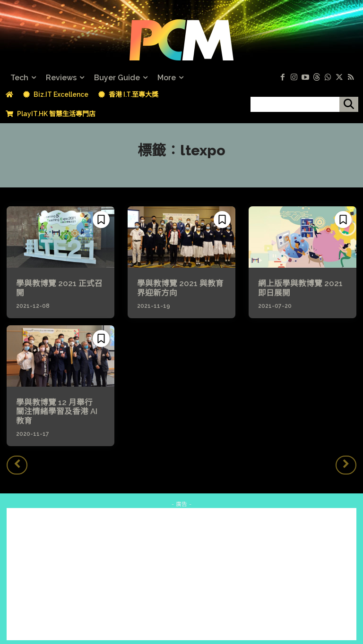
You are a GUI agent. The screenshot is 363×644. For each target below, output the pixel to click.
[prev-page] (17, 454)
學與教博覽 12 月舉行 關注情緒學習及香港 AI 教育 (60, 406)
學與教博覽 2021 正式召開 (60, 284)
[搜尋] (349, 104)
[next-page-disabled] (346, 454)
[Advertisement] (181, 564)
